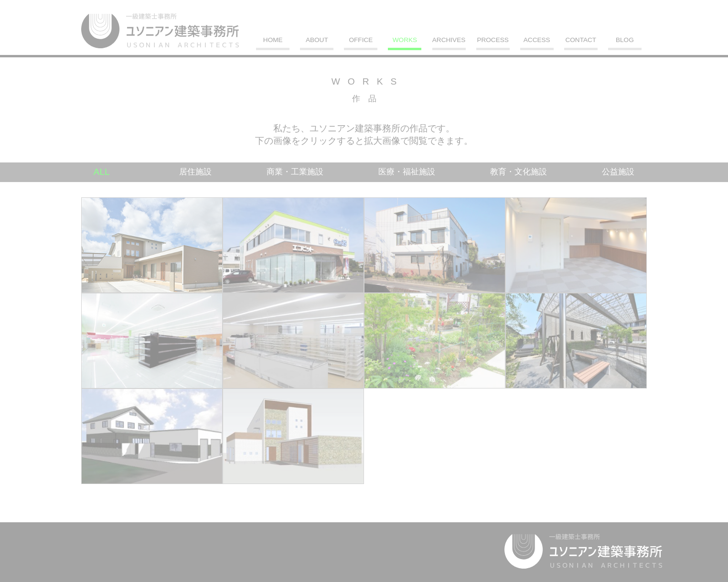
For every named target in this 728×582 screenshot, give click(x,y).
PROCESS (492, 40)
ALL (102, 172)
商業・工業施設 (295, 172)
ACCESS (537, 40)
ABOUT (317, 40)
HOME (273, 40)
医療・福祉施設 (407, 172)
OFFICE (361, 40)
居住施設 (195, 172)
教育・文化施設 (519, 172)
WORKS (405, 40)
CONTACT (581, 40)
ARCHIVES (449, 40)
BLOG (625, 40)
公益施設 (618, 172)
